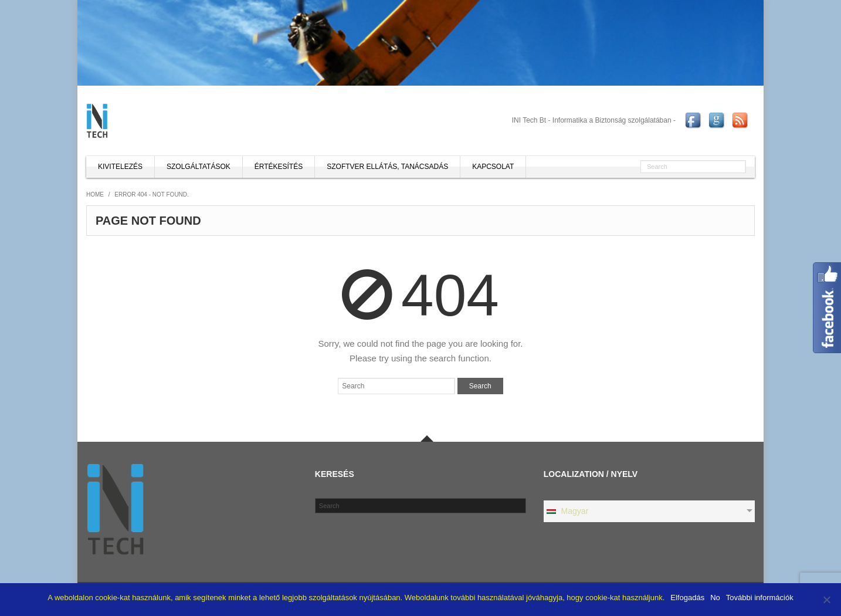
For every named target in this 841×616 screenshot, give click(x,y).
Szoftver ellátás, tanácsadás (387, 167)
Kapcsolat (493, 167)
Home (95, 194)
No (715, 598)
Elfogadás (687, 598)
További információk (760, 598)
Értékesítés (279, 167)
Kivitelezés (120, 167)
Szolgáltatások (199, 167)
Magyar (567, 511)
